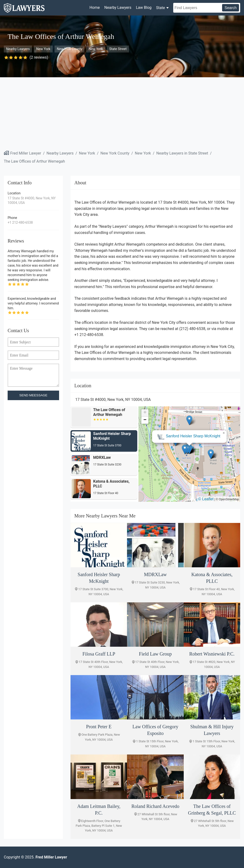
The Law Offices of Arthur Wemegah (34, 161)
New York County (69, 49)
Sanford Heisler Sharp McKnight (193, 436)
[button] (185, 449)
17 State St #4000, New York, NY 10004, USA (32, 201)
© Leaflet (206, 499)
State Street (118, 49)
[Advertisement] (122, 113)
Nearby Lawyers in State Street (182, 153)
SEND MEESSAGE (33, 395)
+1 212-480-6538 (20, 222)
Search (231, 8)
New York (43, 49)
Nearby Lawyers (118, 8)
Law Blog (144, 8)
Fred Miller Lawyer (26, 153)
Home (95, 8)
